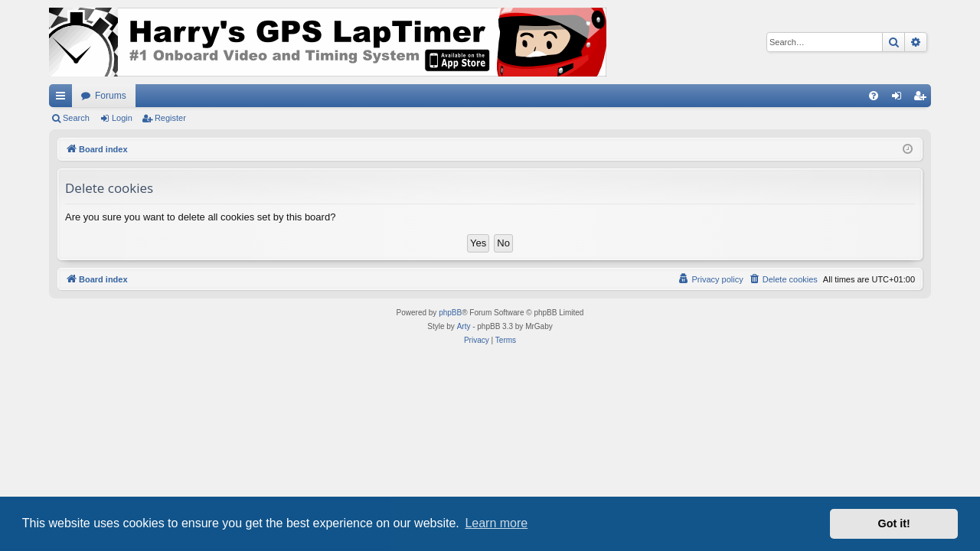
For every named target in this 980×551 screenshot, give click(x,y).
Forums (111, 96)
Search (76, 118)
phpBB (450, 313)
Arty (464, 326)
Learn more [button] (496, 523)
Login (122, 118)
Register (170, 118)
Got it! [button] (894, 523)
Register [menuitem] (923, 99)
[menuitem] (874, 96)
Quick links (64, 99)
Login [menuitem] (900, 99)
